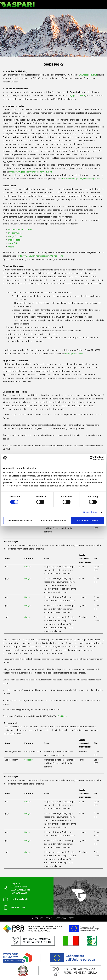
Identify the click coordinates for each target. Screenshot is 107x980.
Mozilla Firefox (15, 240)
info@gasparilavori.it (76, 96)
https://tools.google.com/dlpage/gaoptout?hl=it (82, 179)
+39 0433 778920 (19, 908)
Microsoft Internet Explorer (20, 229)
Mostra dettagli (91, 512)
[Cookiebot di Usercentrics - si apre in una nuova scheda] (92, 458)
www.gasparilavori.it (88, 75)
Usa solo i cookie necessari (20, 520)
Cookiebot (62, 716)
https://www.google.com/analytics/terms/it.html (30, 172)
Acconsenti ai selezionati (53, 520)
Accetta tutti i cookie (87, 520)
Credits (72, 918)
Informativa (61, 918)
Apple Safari (14, 243)
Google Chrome (15, 236)
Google (27, 567)
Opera (11, 247)
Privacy (49, 918)
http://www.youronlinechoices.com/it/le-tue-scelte (41, 256)
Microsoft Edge (15, 233)
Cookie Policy (37, 918)
